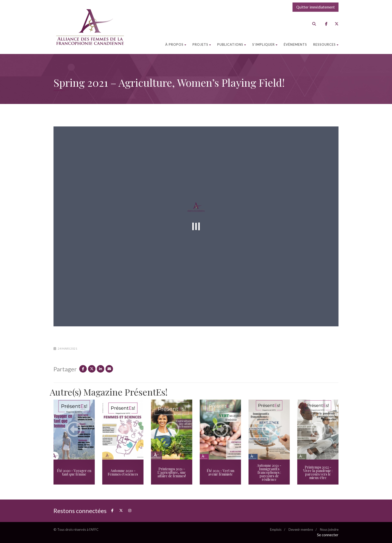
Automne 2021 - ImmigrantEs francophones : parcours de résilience (269, 472)
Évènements (295, 44)
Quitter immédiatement (315, 7)
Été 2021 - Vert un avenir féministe (220, 472)
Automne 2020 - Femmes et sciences (123, 472)
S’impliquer (265, 44)
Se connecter (328, 535)
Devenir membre (301, 530)
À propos (176, 44)
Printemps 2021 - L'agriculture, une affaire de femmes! (172, 472)
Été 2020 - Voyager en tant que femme (74, 472)
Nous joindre (329, 530)
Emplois (276, 530)
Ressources (326, 44)
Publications (232, 44)
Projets (202, 44)
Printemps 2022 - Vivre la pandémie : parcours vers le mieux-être (318, 472)
